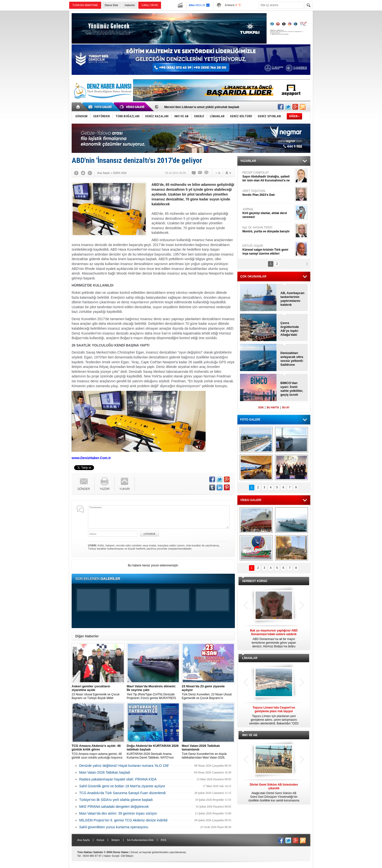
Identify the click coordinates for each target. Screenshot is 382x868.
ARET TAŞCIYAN (268, 193)
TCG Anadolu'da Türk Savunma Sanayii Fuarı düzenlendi (122, 793)
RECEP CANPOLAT (268, 177)
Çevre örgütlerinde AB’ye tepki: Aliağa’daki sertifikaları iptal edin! (293, 329)
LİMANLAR (250, 658)
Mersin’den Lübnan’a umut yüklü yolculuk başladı (202, 107)
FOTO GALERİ (250, 420)
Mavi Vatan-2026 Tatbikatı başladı (105, 772)
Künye (100, 840)
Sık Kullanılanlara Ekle (140, 840)
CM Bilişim (127, 856)
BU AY (286, 408)
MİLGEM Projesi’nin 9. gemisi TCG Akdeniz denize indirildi (123, 820)
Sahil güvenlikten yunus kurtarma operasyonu (114, 827)
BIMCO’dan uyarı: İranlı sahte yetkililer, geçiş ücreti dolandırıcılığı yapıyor (292, 389)
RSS (164, 840)
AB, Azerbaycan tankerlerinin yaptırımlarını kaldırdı (292, 299)
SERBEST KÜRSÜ (255, 581)
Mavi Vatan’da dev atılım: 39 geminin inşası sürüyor (118, 813)
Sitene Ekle (111, 5)
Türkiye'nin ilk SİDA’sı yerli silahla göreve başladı (116, 800)
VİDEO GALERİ (251, 500)
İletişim (115, 840)
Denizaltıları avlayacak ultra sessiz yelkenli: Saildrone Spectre (292, 359)
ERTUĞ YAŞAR (268, 250)
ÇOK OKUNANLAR (253, 276)
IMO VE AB (250, 735)
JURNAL (268, 213)
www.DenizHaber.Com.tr (91, 458)
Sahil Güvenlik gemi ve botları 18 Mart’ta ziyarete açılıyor (122, 786)
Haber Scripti (112, 856)
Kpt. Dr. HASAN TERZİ (268, 230)
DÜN (261, 408)
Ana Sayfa (83, 840)
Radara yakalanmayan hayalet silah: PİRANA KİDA (118, 779)
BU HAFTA (273, 408)
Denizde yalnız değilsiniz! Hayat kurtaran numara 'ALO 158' (124, 766)
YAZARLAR (248, 161)
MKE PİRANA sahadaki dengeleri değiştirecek (114, 807)
